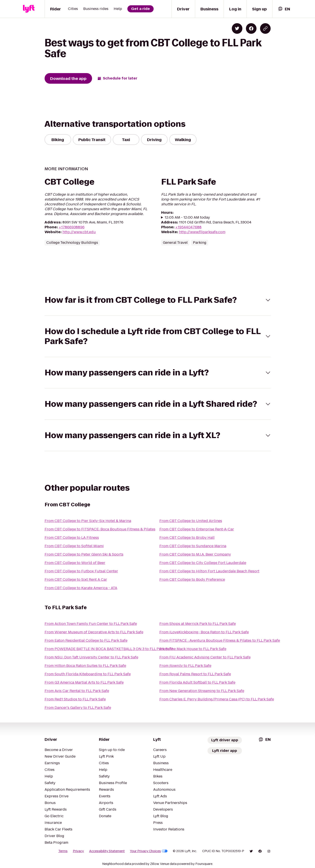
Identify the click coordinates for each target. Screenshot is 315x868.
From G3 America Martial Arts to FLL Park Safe (84, 682)
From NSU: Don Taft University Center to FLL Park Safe (91, 657)
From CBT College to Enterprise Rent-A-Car (197, 529)
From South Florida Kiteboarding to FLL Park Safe (88, 674)
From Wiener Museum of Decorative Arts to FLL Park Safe (94, 632)
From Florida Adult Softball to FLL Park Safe (197, 682)
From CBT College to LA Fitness (72, 538)
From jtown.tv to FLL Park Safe (185, 666)
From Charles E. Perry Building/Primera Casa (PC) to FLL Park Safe (217, 699)
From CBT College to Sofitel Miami (74, 546)
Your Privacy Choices (149, 851)
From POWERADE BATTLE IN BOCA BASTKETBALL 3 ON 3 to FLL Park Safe (109, 649)
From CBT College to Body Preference (192, 580)
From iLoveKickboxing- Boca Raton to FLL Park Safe (204, 632)
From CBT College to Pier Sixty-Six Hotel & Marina (88, 521)
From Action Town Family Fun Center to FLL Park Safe (91, 624)
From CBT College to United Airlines (191, 521)
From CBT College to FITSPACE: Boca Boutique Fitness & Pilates (100, 529)
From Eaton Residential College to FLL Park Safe (86, 640)
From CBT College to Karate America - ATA (81, 588)
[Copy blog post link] (265, 28)
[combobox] (284, 9)
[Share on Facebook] (251, 28)
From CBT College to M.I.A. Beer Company (195, 554)
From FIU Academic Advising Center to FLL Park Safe (205, 657)
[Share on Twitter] (237, 28)
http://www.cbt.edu (79, 232)
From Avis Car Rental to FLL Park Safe (77, 691)
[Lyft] (29, 9)
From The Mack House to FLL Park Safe (193, 649)
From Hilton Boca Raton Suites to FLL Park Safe (85, 666)
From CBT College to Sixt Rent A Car (76, 580)
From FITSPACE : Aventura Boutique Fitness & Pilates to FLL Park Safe (220, 640)
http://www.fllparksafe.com (202, 232)
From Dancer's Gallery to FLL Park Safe (78, 708)
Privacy (78, 851)
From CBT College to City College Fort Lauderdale (203, 563)
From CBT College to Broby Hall (187, 538)
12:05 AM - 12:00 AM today (187, 217)
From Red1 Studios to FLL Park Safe (75, 699)
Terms (63, 851)
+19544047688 (188, 227)
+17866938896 (72, 227)
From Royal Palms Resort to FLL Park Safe (195, 674)
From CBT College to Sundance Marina (193, 546)
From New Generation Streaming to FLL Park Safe (202, 691)
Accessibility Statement (107, 851)
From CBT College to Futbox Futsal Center (81, 571)
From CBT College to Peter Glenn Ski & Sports (84, 554)
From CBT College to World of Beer (75, 563)
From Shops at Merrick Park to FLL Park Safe (198, 624)
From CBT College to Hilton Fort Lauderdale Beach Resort (209, 571)
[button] (158, 300)
